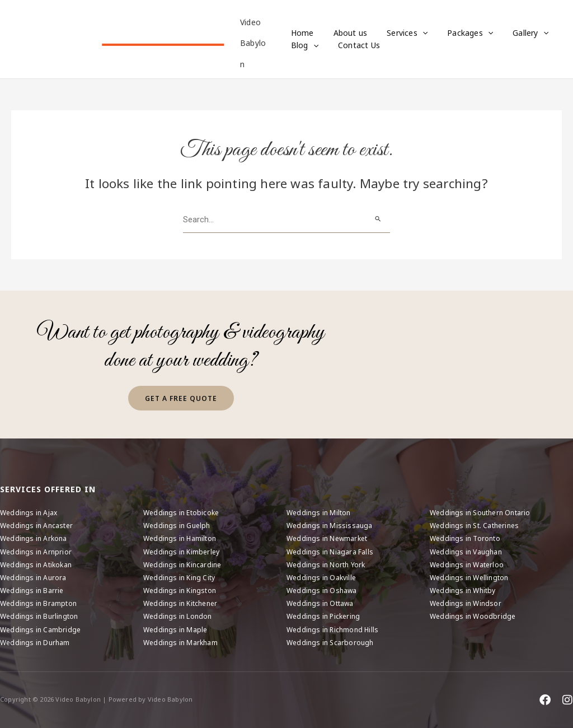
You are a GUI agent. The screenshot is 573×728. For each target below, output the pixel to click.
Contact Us (355, 45)
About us (347, 33)
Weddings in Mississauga (330, 526)
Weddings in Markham (180, 643)
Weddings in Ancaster (36, 526)
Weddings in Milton (319, 513)
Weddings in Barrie (32, 591)
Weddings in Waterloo (467, 565)
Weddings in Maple (175, 630)
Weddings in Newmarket (327, 538)
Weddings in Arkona (34, 538)
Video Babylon (255, 43)
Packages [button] (458, 33)
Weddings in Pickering (323, 616)
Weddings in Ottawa (320, 603)
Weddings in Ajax (29, 513)
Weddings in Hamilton (180, 538)
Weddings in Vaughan (466, 552)
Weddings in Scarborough (330, 643)
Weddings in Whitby (463, 591)
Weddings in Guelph (177, 526)
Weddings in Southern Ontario (480, 513)
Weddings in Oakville (321, 578)
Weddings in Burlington (39, 616)
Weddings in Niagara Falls (330, 552)
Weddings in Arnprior (36, 552)
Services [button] (399, 33)
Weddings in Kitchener (180, 603)
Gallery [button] (515, 33)
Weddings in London (178, 616)
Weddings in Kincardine (182, 565)
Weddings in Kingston (180, 591)
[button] (415, 33)
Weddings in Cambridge (40, 630)
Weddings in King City (179, 578)
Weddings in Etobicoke (181, 513)
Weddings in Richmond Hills (332, 630)
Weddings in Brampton (38, 603)
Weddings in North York (326, 565)
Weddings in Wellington (469, 578)
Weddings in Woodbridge (473, 616)
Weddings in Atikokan (36, 565)
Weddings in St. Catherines (474, 526)
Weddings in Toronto (465, 538)
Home (302, 33)
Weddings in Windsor (466, 603)
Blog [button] (305, 45)
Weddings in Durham (35, 643)
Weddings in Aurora (33, 578)
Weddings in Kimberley (181, 552)
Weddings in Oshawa (322, 591)
